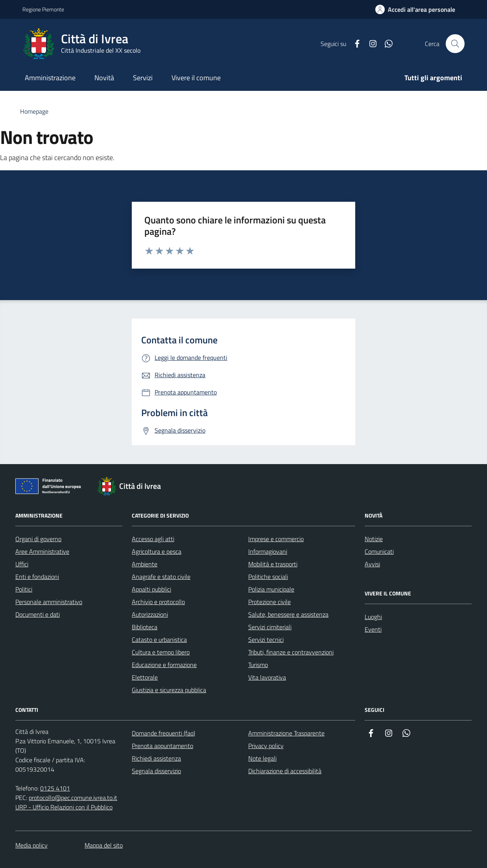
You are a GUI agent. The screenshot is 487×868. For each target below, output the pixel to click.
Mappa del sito (104, 845)
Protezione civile (269, 602)
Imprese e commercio (276, 539)
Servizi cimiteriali (270, 627)
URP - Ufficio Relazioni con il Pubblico (64, 807)
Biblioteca (145, 627)
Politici (24, 589)
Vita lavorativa (267, 677)
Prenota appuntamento (162, 746)
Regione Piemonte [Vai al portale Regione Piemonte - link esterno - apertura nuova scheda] (43, 9)
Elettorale (145, 677)
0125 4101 (55, 788)
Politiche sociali (268, 577)
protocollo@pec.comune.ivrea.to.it (73, 798)
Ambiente (145, 564)
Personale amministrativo (49, 602)
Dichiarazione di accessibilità (285, 771)
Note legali (262, 758)
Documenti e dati (38, 614)
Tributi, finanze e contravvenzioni (291, 652)
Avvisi (372, 564)
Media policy (31, 845)
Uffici (22, 564)
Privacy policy (266, 746)
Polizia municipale (271, 589)
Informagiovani (268, 551)
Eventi (373, 629)
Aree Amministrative (42, 551)
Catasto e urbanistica (159, 639)
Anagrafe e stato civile (161, 577)
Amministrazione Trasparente (286, 733)
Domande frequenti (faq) (163, 733)
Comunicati (379, 551)
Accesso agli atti (153, 539)
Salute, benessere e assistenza (288, 614)
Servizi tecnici (266, 639)
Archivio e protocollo (158, 602)
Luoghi (373, 617)
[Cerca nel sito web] (455, 44)
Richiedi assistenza (156, 758)
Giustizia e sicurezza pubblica (169, 690)
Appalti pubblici (151, 589)
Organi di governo (38, 539)
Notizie (374, 539)
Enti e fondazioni (37, 577)
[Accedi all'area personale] (415, 9)
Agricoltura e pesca (157, 551)
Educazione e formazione (164, 665)
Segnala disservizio (156, 771)
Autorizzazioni (150, 614)
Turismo (258, 665)
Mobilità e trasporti (273, 564)
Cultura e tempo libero (161, 652)
